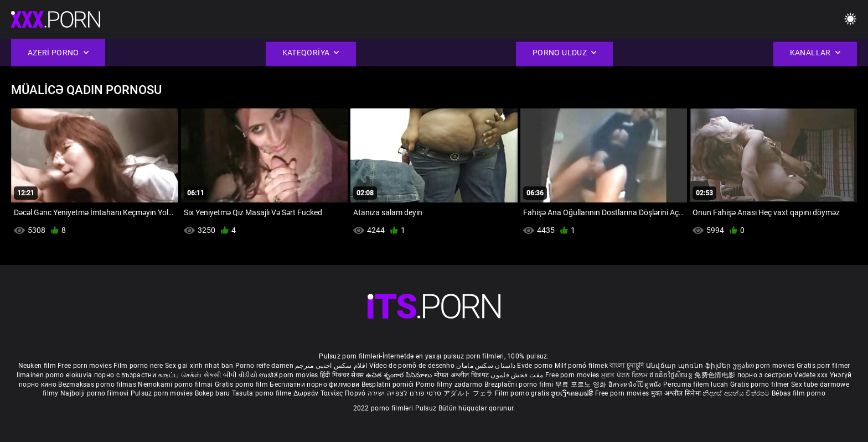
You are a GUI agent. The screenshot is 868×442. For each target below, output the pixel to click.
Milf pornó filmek (581, 366)
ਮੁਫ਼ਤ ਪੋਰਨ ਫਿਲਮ (626, 375)
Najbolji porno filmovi (95, 393)
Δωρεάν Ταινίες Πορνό (330, 393)
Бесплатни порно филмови (315, 384)
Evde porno (535, 366)
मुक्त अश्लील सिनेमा (677, 393)
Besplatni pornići (389, 384)
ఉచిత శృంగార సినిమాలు (400, 375)
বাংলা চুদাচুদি (627, 366)
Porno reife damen (264, 366)
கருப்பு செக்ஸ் (180, 375)
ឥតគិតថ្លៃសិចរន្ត (672, 375)
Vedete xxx (811, 375)
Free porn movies (86, 366)
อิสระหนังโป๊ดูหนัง (636, 384)
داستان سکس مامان (486, 366)
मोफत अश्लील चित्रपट (463, 375)
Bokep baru (213, 393)
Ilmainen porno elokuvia (55, 375)
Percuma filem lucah (697, 384)
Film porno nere (138, 366)
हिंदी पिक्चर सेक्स (342, 375)
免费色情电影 (715, 375)
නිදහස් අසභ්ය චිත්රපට (737, 393)
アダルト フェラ (468, 393)
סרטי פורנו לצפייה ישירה (405, 393)
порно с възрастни (125, 375)
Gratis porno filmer (761, 384)
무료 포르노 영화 (582, 384)
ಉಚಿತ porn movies (290, 375)
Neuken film (37, 366)
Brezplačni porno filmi (520, 384)
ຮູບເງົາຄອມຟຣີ (573, 393)
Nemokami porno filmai (176, 384)
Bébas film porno (799, 393)
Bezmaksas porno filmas (98, 384)
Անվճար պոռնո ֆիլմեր (689, 366)
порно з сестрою (765, 375)
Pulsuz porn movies (163, 393)
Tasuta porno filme (263, 393)
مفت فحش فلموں (518, 375)
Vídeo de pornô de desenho (412, 366)
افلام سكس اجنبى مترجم (331, 366)
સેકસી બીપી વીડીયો (231, 375)
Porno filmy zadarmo (450, 384)
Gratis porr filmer (823, 366)
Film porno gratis (523, 393)
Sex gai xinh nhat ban (199, 366)
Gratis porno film (242, 384)
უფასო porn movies (765, 366)
